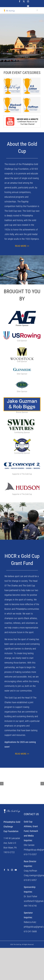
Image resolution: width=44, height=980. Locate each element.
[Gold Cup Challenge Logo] (12, 79)
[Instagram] (12, 870)
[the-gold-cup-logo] (9, 11)
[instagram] (28, 1)
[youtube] (28, 6)
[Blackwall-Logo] (12, 98)
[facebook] (20, 1)
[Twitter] (8, 870)
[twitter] (24, 1)
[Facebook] (4, 870)
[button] (2, 784)
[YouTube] (16, 870)
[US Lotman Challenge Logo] (32, 79)
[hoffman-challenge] (32, 99)
